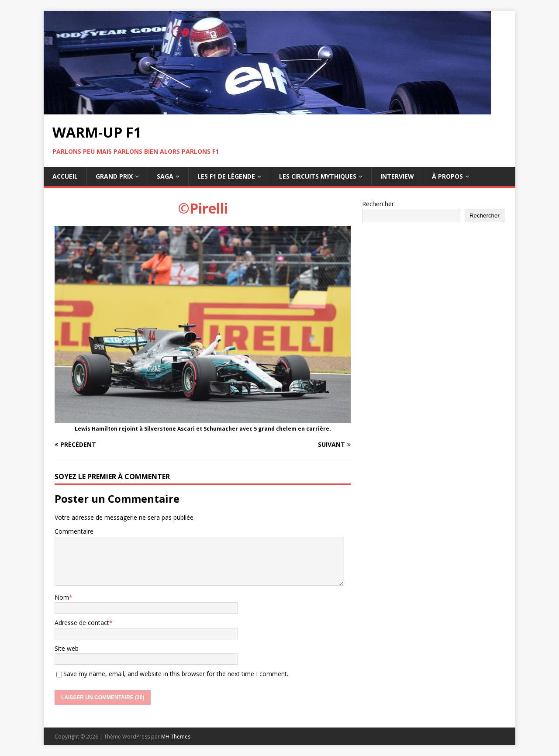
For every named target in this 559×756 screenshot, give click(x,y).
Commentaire (74, 531)
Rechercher (378, 204)
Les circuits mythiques (318, 176)
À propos (447, 176)
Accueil (65, 176)
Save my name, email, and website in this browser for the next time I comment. (176, 674)
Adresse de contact (82, 623)
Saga (165, 176)
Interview (397, 176)
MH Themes (176, 737)
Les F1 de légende (226, 176)
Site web (67, 648)
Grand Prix (114, 176)
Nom (62, 597)
